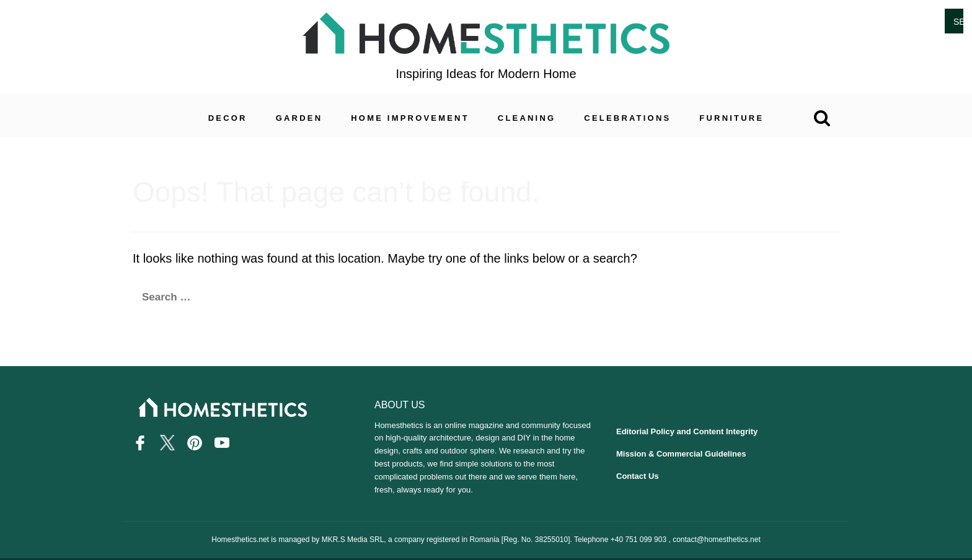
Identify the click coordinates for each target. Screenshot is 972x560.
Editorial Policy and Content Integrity (687, 431)
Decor (228, 118)
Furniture (731, 118)
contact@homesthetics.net (717, 539)
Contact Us (638, 476)
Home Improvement (410, 118)
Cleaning (527, 118)
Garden (299, 118)
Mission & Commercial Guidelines (681, 454)
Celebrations (627, 118)
